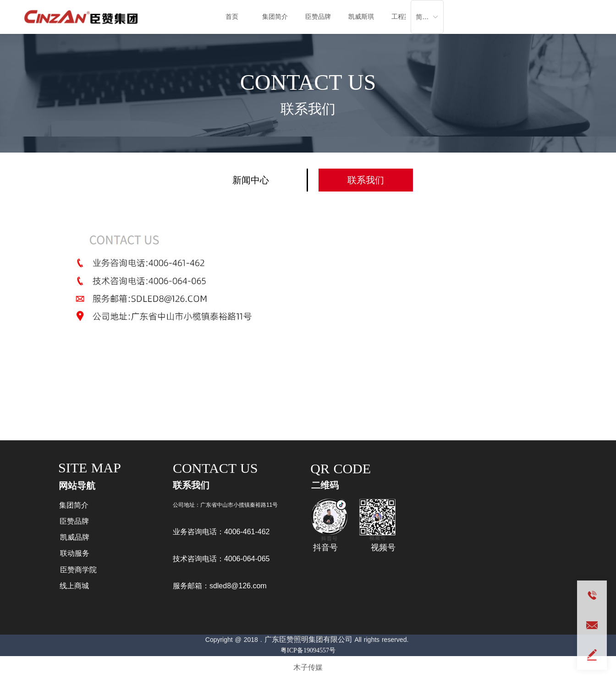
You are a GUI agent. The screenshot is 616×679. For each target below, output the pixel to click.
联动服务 (75, 553)
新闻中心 (251, 180)
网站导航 (77, 486)
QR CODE (341, 468)
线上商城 (74, 586)
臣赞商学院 (78, 570)
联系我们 (308, 109)
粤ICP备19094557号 (308, 650)
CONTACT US (308, 82)
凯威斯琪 (361, 17)
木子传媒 (308, 667)
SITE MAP (90, 468)
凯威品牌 (75, 537)
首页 (232, 17)
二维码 (325, 485)
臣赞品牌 (318, 17)
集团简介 (275, 17)
